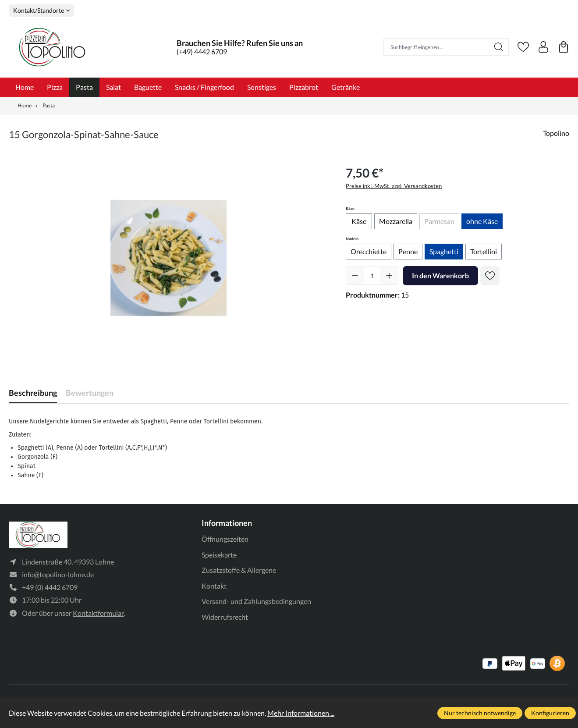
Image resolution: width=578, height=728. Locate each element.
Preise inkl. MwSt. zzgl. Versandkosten (394, 186)
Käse (359, 221)
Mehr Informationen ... (301, 713)
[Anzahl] (372, 276)
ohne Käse (482, 221)
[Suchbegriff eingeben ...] (437, 47)
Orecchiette (369, 251)
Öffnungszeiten (225, 539)
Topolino (556, 133)
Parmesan (442, 223)
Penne (408, 251)
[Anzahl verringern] (355, 276)
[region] (168, 258)
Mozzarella (396, 221)
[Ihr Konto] (543, 47)
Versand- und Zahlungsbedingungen (256, 601)
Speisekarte (219, 555)
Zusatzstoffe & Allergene (239, 570)
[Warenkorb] (564, 47)
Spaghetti (444, 251)
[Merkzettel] (523, 47)
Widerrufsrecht (225, 617)
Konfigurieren (550, 713)
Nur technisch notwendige (480, 713)
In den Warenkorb (440, 275)
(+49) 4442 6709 (202, 51)
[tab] (33, 393)
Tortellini (484, 251)
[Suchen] (499, 47)
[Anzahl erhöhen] (389, 276)
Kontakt (214, 586)
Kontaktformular (98, 613)
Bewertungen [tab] (90, 393)
